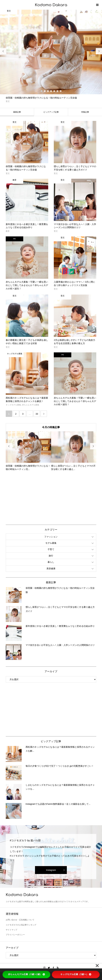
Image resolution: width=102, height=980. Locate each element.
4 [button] (51, 91)
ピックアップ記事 (51, 112)
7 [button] (61, 91)
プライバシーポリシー (15, 935)
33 (37, 414)
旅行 (51, 556)
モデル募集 (51, 543)
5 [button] (54, 91)
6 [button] (57, 91)
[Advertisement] (30, 497)
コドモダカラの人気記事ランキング (21, 925)
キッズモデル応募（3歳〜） (76, 974)
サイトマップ (11, 930)
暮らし (51, 562)
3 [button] (48, 91)
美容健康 (51, 569)
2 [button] (45, 91)
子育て (51, 549)
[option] (51, 56)
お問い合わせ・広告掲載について (20, 920)
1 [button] (42, 91)
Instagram (51, 870)
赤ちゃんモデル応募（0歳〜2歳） (26, 974)
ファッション (51, 537)
